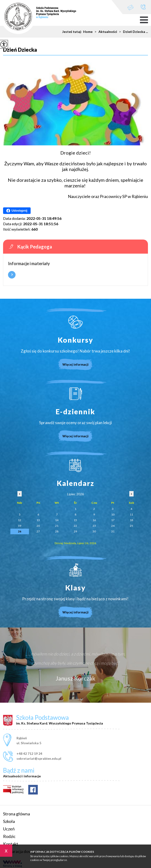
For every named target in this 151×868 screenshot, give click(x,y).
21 (57, 526)
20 (38, 526)
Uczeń (9, 829)
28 (57, 531)
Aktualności (105, 32)
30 (94, 531)
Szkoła (9, 821)
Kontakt (11, 844)
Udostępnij (17, 211)
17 (113, 520)
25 (131, 526)
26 (20, 531)
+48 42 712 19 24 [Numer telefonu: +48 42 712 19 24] (29, 754)
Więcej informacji (12, 275)
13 (38, 520)
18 (131, 520)
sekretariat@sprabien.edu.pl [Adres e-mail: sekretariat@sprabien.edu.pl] (39, 758)
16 (94, 520)
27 (38, 531)
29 (75, 531)
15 (75, 520)
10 (113, 514)
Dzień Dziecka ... (133, 32)
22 (75, 526)
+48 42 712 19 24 (143, 7)
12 (20, 520)
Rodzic (9, 836)
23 (94, 526)
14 (57, 520)
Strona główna (16, 814)
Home (88, 32)
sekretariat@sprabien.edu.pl (131, 7)
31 (113, 531)
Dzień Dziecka (20, 50)
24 (113, 526)
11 (131, 514)
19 (20, 526)
